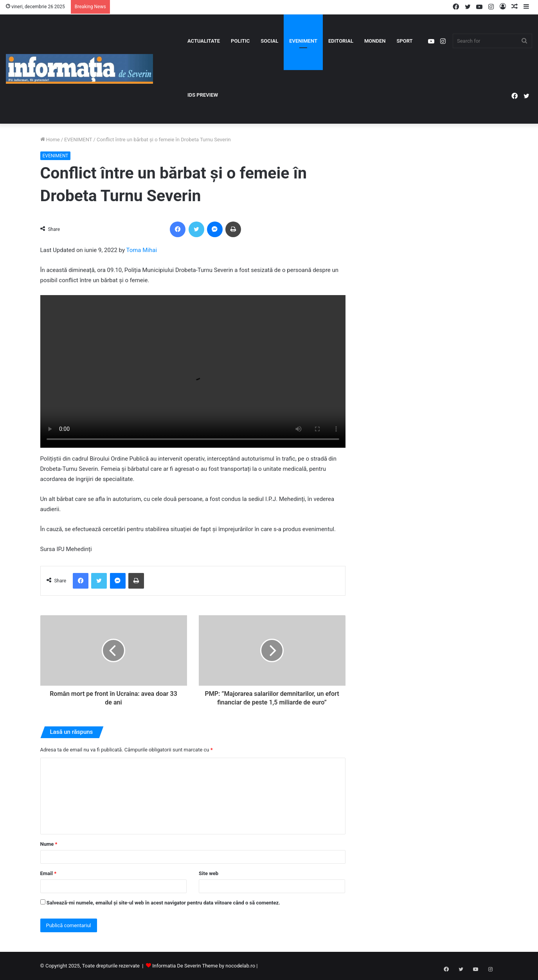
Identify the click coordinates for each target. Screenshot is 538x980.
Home (50, 140)
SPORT (404, 41)
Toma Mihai (141, 250)
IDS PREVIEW (203, 95)
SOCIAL (269, 41)
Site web (209, 873)
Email (49, 873)
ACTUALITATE (204, 41)
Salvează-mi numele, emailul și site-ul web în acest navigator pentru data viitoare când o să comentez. (163, 903)
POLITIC (240, 41)
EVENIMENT (303, 41)
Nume (49, 844)
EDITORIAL (341, 41)
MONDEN (375, 41)
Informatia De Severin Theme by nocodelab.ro (204, 966)
